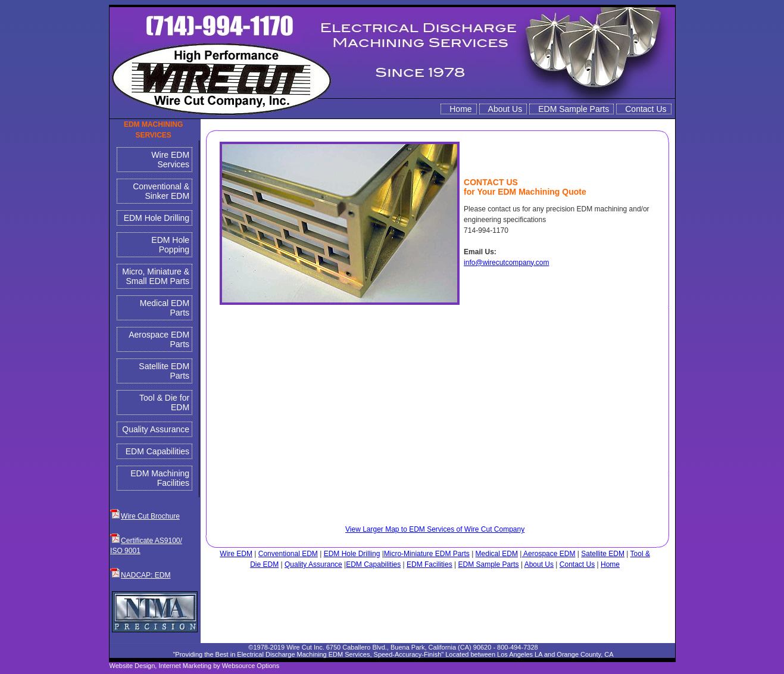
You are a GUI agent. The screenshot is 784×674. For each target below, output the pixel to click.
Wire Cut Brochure (150, 516)
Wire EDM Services (170, 160)
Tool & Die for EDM (164, 402)
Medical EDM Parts (165, 308)
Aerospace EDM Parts (159, 339)
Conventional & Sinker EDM (161, 191)
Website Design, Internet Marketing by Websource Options (195, 666)
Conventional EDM (288, 554)
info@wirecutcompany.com (506, 263)
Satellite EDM (603, 554)
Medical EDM (497, 554)
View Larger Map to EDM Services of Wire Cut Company (435, 529)
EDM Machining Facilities (160, 478)
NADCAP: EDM (146, 575)
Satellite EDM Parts (164, 371)
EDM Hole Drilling (157, 218)
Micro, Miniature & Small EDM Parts (156, 276)
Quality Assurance (156, 429)
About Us (505, 109)
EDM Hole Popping (170, 245)
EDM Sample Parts (574, 109)
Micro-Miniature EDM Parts (427, 554)
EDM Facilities (430, 564)
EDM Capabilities (157, 451)
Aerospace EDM (548, 554)
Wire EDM (236, 554)
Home (460, 109)
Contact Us (646, 109)
